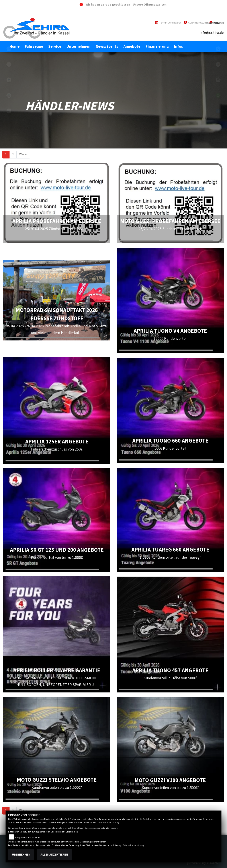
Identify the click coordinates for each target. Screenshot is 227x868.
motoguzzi (9, 64)
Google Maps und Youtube (27, 837)
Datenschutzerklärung (108, 822)
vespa (9, 111)
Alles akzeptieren (54, 855)
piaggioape (9, 95)
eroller (9, 33)
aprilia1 (9, 49)
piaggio (9, 80)
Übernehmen (21, 855)
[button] (34, 46)
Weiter (23, 154)
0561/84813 (215, 23)
